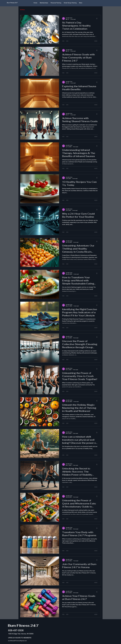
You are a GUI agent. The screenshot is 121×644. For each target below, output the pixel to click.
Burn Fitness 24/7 (23, 626)
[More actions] (97, 18)
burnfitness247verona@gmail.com (17, 641)
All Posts (22, 10)
